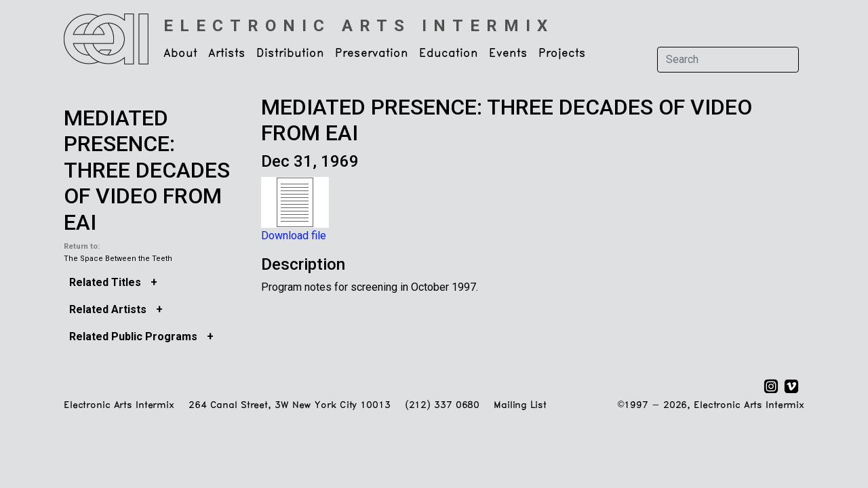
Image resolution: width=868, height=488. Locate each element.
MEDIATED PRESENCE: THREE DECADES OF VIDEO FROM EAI (147, 170)
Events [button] (508, 54)
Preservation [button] (372, 54)
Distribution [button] (290, 54)
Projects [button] (562, 54)
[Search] (728, 60)
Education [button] (449, 54)
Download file (294, 236)
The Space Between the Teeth (118, 259)
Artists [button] (227, 54)
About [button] (180, 54)
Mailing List (520, 406)
